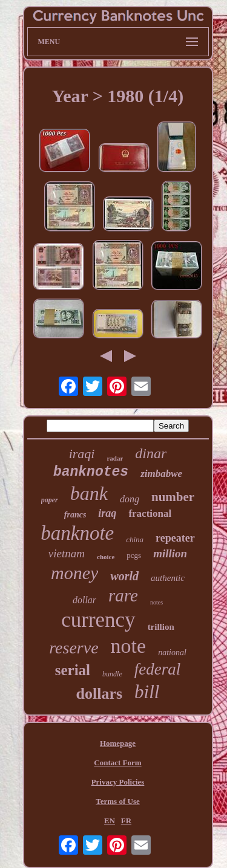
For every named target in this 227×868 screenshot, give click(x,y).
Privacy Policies (118, 782)
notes (156, 602)
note (129, 646)
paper (50, 500)
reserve (74, 648)
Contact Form (117, 763)
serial (73, 670)
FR (126, 821)
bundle (112, 674)
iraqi (82, 454)
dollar (84, 600)
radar (115, 458)
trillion (161, 627)
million (170, 553)
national (172, 653)
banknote (77, 533)
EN (110, 821)
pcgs (134, 555)
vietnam (67, 553)
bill (147, 692)
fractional (150, 513)
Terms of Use (117, 801)
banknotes (91, 472)
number (173, 497)
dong (130, 499)
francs (75, 515)
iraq (107, 513)
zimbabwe (161, 474)
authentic (168, 578)
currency (98, 620)
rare (123, 595)
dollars (100, 694)
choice (106, 557)
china (135, 539)
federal (157, 669)
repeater (175, 538)
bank (89, 493)
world (124, 576)
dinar (151, 453)
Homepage (118, 743)
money (74, 573)
